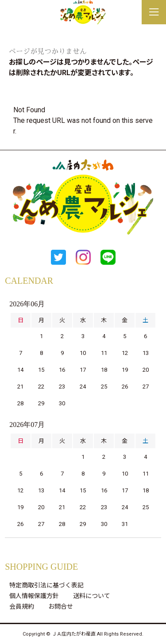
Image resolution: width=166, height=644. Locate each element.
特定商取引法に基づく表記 (46, 585)
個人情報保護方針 (34, 596)
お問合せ (61, 606)
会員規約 (22, 606)
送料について (92, 596)
